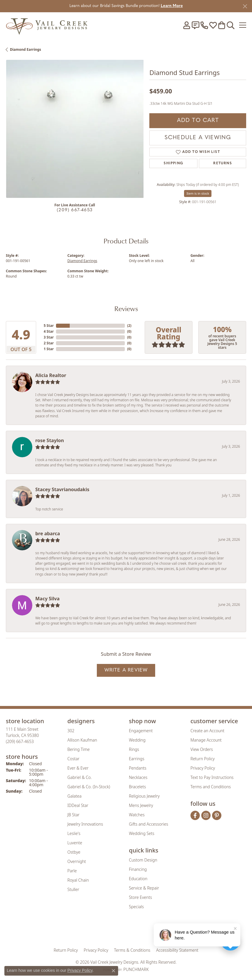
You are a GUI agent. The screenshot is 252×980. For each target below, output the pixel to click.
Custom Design (143, 860)
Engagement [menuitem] (141, 731)
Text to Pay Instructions (212, 777)
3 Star (49, 337)
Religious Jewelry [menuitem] (144, 796)
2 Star (49, 343)
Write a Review (126, 670)
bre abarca (48, 533)
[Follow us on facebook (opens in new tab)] (195, 815)
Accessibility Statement (177, 950)
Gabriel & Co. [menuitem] (79, 777)
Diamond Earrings (26, 49)
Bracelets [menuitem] (137, 787)
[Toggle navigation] (243, 25)
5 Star (49, 326)
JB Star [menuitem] (73, 815)
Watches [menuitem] (137, 815)
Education (138, 879)
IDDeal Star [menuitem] (78, 805)
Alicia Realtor (51, 375)
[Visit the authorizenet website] (143, 932)
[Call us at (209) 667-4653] (20, 741)
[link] (195, 25)
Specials (136, 907)
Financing (138, 869)
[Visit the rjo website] (127, 932)
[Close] (245, 6)
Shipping (173, 163)
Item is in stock (198, 193)
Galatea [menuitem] (74, 796)
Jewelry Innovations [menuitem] (85, 824)
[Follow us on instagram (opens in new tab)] (206, 815)
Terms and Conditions (211, 787)
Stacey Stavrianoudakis (62, 489)
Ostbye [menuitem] (74, 852)
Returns (222, 163)
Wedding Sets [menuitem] (142, 833)
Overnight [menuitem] (77, 861)
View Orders (202, 749)
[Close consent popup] (113, 971)
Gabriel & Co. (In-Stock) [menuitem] (89, 787)
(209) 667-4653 (75, 210)
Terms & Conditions (132, 950)
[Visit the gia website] (94, 932)
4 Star (49, 331)
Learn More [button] (172, 6)
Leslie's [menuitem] (74, 833)
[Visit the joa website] (112, 932)
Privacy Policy (203, 768)
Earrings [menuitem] (137, 759)
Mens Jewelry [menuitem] (141, 805)
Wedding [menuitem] (137, 740)
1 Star (49, 349)
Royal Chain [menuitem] (78, 880)
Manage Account (206, 740)
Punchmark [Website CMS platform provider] (136, 969)
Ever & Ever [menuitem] (78, 768)
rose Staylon (50, 440)
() (129, 326)
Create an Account (207, 731)
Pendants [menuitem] (138, 768)
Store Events (140, 897)
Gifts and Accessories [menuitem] (149, 824)
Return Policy (203, 759)
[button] (187, 25)
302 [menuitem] (71, 731)
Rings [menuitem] (134, 749)
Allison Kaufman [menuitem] (82, 740)
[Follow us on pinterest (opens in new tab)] (217, 815)
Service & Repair (144, 888)
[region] (75, 129)
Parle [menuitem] (72, 871)
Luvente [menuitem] (75, 843)
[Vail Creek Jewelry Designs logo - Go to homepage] (47, 25)
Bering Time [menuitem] (79, 749)
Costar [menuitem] (73, 759)
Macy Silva (47, 599)
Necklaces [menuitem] (138, 777)
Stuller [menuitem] (73, 889)
